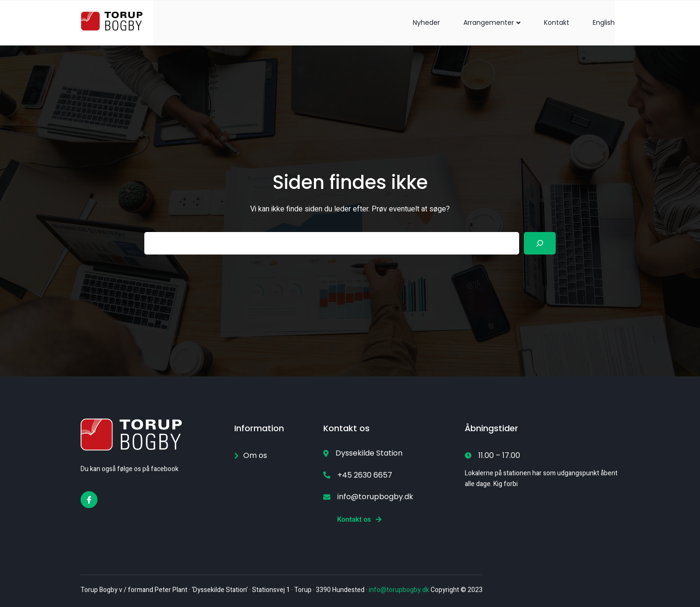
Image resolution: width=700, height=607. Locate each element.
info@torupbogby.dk (399, 590)
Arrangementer (492, 22)
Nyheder (426, 22)
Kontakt (557, 22)
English (604, 22)
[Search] (540, 243)
